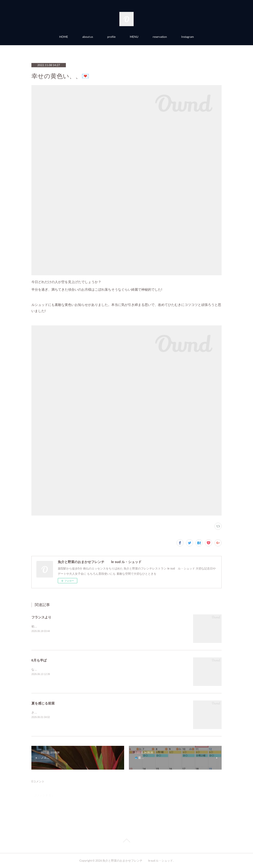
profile (111, 37)
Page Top (126, 841)
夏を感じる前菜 (43, 703)
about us (88, 37)
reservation (160, 37)
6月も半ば (39, 660)
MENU (134, 37)
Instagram (187, 37)
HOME (64, 37)
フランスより (41, 617)
